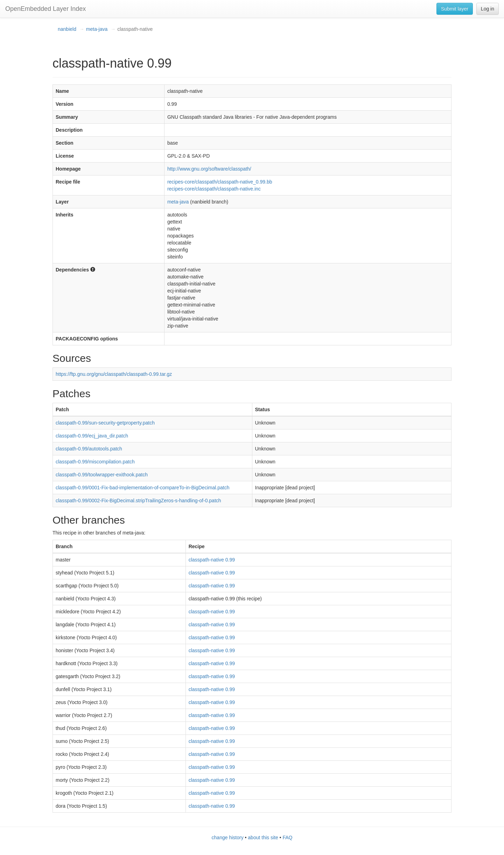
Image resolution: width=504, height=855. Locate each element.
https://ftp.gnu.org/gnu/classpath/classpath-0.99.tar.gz (114, 374)
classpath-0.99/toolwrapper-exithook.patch (102, 475)
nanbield (67, 29)
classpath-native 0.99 (212, 560)
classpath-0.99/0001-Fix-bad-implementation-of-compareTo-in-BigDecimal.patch (142, 488)
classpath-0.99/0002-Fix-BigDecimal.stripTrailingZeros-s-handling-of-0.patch (138, 501)
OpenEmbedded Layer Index (45, 9)
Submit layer (455, 9)
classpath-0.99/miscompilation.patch (95, 462)
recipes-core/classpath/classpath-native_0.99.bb (220, 182)
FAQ (287, 837)
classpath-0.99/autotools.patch (89, 449)
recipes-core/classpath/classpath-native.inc (214, 189)
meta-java (97, 29)
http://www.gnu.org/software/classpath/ (209, 169)
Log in (488, 9)
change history (228, 837)
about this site (263, 837)
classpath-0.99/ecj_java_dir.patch (92, 436)
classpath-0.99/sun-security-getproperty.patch (105, 423)
